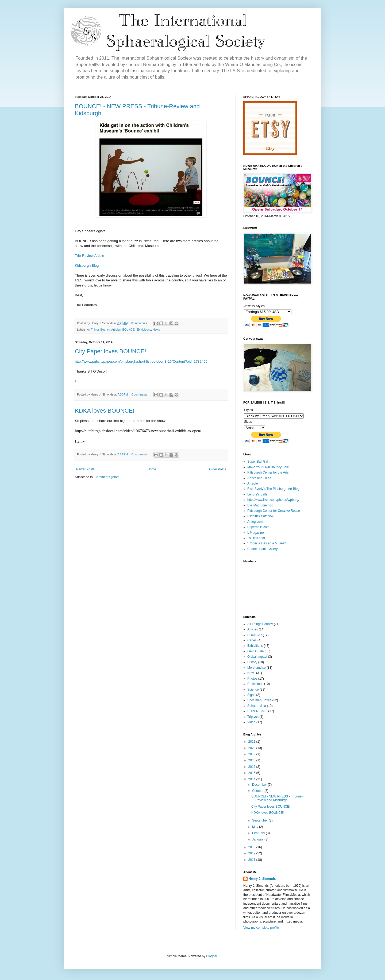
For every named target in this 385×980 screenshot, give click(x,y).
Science (253, 690)
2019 (252, 754)
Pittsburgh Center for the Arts (268, 472)
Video (251, 722)
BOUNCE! (129, 330)
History (252, 662)
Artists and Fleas (259, 478)
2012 (252, 853)
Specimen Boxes (259, 700)
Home (152, 469)
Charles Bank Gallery (262, 549)
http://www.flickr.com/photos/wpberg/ (273, 500)
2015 (252, 773)
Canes (252, 640)
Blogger (212, 956)
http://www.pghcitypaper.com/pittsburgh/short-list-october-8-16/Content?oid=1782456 (141, 361)
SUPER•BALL (257, 711)
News (156, 330)
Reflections (255, 684)
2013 (252, 847)
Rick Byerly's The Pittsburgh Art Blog (273, 489)
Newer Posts (85, 469)
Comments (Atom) (107, 477)
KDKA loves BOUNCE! (105, 411)
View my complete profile (261, 928)
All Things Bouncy (98, 330)
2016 (252, 767)
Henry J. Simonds (262, 879)
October (258, 791)
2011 (252, 860)
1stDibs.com (256, 538)
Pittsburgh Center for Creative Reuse (274, 511)
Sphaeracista (257, 706)
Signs (251, 695)
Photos (252, 679)
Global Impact (257, 657)
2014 (252, 779)
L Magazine (256, 533)
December (260, 785)
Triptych (253, 717)
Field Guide (255, 651)
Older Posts (217, 469)
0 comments (139, 323)
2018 (252, 760)
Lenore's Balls (257, 494)
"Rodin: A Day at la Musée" (266, 543)
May (256, 827)
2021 (252, 742)
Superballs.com (258, 527)
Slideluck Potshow (260, 516)
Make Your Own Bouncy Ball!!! (269, 467)
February (259, 833)
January (258, 839)
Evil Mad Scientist (260, 505)
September (260, 820)
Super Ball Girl (258, 462)
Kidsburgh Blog (87, 266)
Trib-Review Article (89, 256)
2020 (252, 748)
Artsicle (253, 483)
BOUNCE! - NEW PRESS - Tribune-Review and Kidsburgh (277, 798)
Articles (116, 330)
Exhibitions (144, 330)
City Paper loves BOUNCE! (111, 351)
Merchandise (257, 668)
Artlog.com (255, 522)
